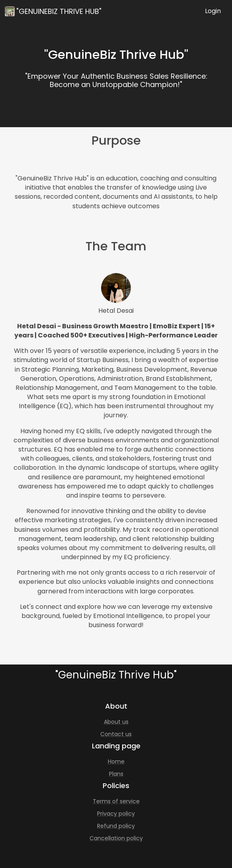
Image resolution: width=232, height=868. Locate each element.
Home (116, 761)
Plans (116, 774)
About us (116, 722)
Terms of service (116, 801)
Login (213, 11)
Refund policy (116, 826)
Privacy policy (116, 814)
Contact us (116, 734)
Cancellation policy (116, 838)
